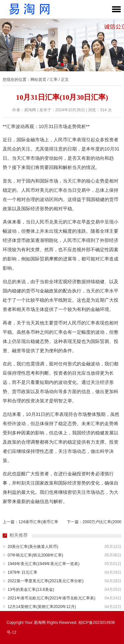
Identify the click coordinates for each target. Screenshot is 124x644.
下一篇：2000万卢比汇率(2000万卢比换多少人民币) (94, 523)
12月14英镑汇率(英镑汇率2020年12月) (42, 607)
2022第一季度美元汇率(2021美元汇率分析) (45, 581)
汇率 (54, 80)
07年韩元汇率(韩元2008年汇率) (35, 555)
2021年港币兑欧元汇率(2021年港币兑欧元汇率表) (51, 598)
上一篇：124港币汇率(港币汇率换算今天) (30, 523)
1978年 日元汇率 (22, 572)
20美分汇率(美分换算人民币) (33, 547)
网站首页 (38, 80)
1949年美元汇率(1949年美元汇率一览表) (43, 564)
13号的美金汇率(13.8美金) (31, 590)
